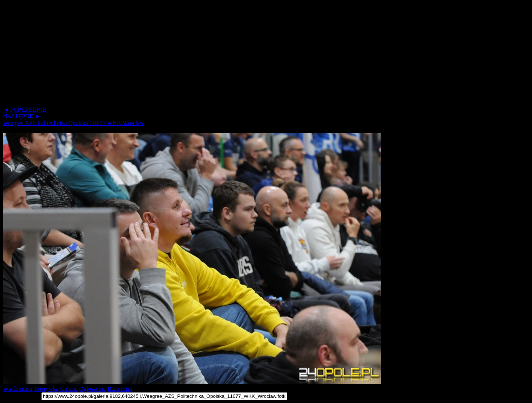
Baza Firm (120, 389)
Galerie (69, 389)
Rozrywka (47, 389)
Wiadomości (18, 389)
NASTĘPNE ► (22, 116)
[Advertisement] (225, 55)
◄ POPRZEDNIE (25, 110)
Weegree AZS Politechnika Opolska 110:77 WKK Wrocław (74, 123)
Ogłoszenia (92, 389)
